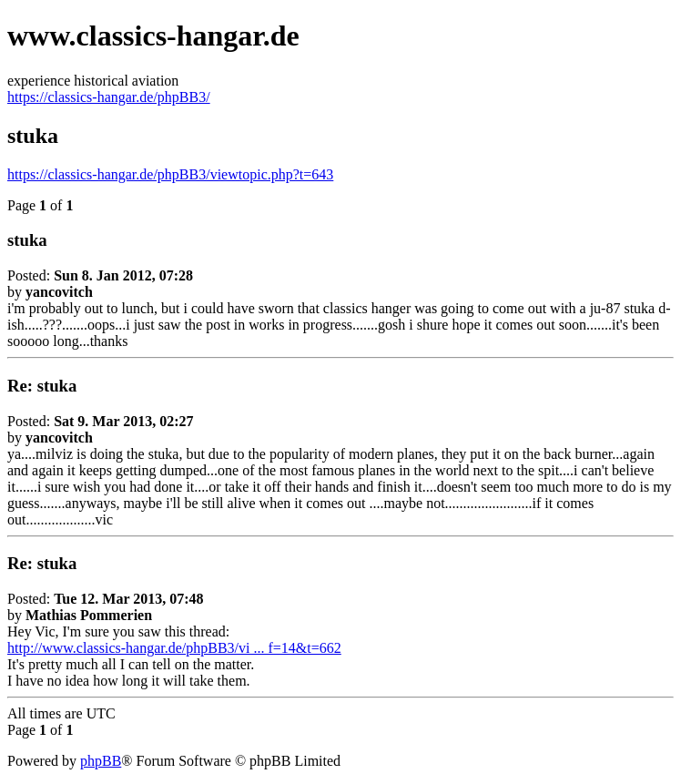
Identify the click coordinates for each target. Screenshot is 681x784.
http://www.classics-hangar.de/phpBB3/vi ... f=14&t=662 (174, 648)
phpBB (101, 761)
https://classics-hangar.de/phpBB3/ (109, 97)
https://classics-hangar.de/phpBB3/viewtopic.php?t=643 (170, 174)
